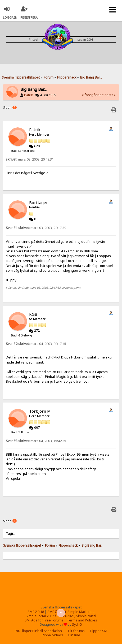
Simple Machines (81, 612)
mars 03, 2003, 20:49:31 (30, 159)
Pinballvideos (52, 635)
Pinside (74, 635)
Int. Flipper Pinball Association (38, 631)
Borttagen (39, 202)
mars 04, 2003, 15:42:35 (36, 441)
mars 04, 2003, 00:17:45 (36, 344)
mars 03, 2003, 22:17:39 (36, 228)
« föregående (93, 95)
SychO (77, 624)
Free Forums (54, 620)
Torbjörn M (40, 411)
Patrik (29, 95)
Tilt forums (76, 631)
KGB (33, 314)
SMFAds (31, 620)
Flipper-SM (99, 631)
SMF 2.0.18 (36, 612)
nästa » (110, 95)
